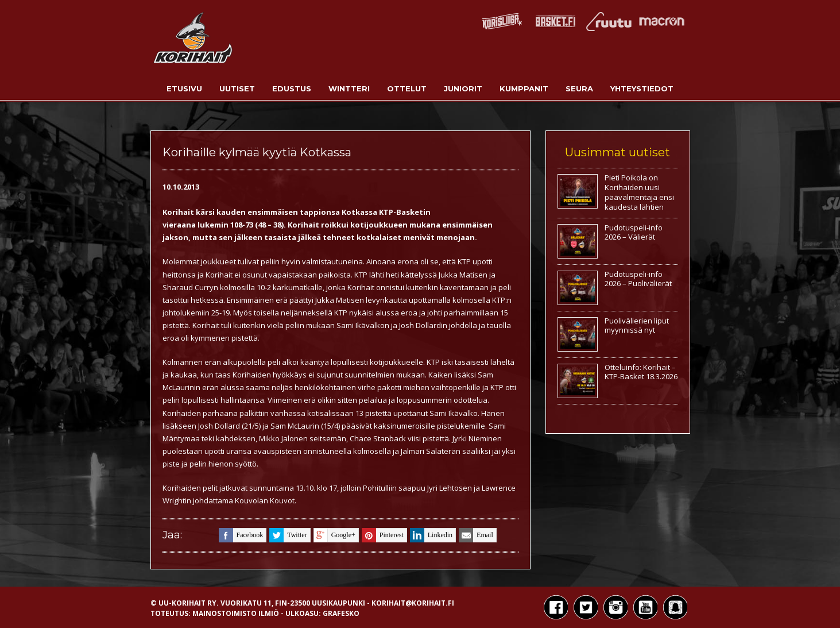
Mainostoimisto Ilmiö (236, 613)
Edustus (292, 88)
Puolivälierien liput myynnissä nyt (637, 325)
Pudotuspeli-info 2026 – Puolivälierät (638, 279)
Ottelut (407, 88)
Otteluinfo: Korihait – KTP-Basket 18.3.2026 (641, 372)
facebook (241, 535)
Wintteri (349, 88)
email (476, 535)
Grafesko (341, 613)
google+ (334, 535)
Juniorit (463, 88)
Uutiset (237, 88)
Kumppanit (524, 88)
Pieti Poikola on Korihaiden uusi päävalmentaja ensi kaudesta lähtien (639, 192)
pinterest (383, 535)
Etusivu (184, 88)
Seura (579, 88)
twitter (288, 535)
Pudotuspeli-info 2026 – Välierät (634, 232)
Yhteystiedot (642, 88)
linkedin (431, 535)
